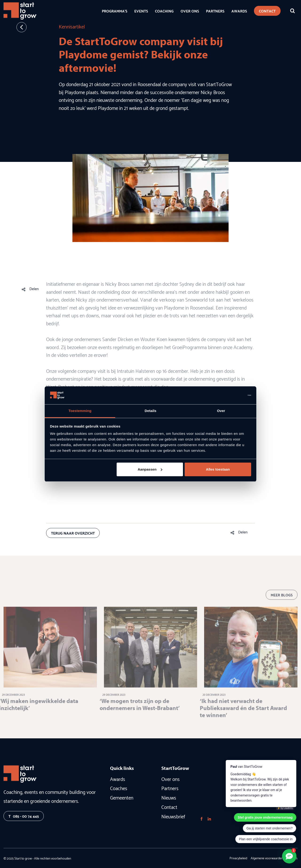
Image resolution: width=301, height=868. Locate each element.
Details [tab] (150, 411)
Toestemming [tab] (80, 411)
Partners (170, 788)
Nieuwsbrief (173, 816)
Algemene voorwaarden (267, 858)
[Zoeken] (293, 11)
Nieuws (169, 797)
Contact (169, 807)
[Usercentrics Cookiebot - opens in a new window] (231, 395)
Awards (118, 779)
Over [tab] (221, 411)
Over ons (170, 779)
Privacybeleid (238, 858)
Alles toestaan (218, 469)
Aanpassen (150, 469)
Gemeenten (122, 797)
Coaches (119, 788)
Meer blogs (282, 600)
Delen (34, 288)
